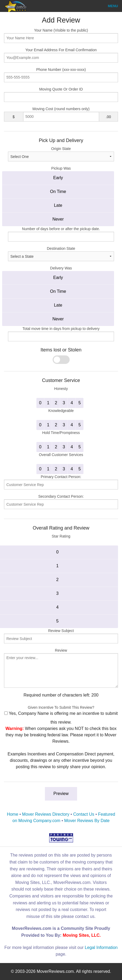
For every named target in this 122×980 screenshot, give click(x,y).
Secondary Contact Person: (61, 502)
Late (58, 205)
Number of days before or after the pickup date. (61, 229)
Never (58, 219)
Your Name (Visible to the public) (61, 36)
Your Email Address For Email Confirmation (61, 55)
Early (58, 178)
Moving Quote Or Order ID (61, 94)
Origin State (61, 154)
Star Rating (61, 536)
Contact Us (84, 814)
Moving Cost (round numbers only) (61, 109)
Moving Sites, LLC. (82, 935)
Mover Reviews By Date (87, 821)
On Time (58, 192)
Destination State (61, 254)
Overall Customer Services (61, 455)
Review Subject (61, 636)
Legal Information (101, 947)
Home (13, 814)
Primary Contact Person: (61, 482)
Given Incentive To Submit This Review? (61, 707)
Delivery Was (61, 268)
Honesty (61, 389)
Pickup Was (61, 168)
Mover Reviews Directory (46, 814)
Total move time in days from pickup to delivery (61, 329)
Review (61, 668)
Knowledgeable (61, 411)
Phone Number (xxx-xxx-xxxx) (61, 75)
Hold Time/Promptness (61, 433)
